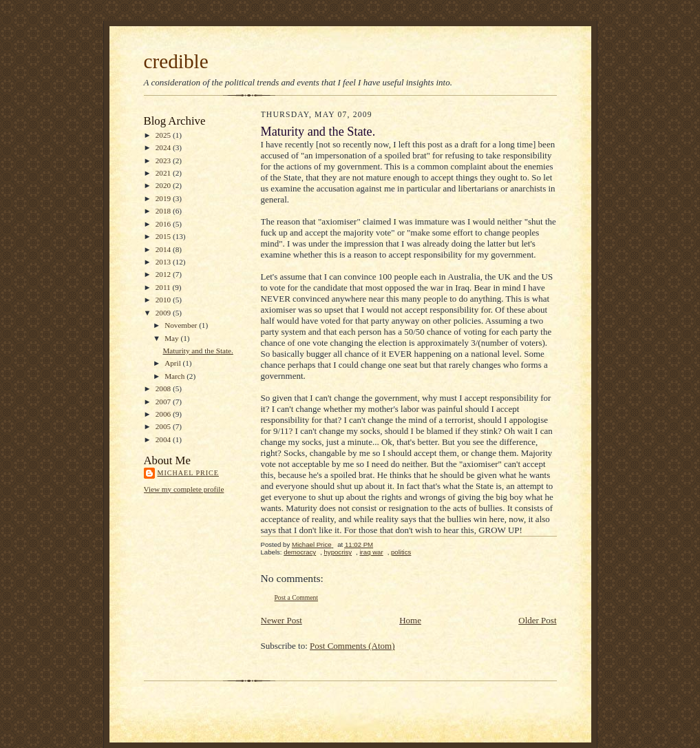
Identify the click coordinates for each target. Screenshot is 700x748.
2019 (164, 198)
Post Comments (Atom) (352, 646)
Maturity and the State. (198, 351)
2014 (164, 249)
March (176, 376)
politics (401, 552)
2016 (164, 224)
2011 (164, 287)
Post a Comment (297, 598)
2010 (164, 300)
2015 (164, 236)
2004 (164, 439)
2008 (164, 388)
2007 (164, 402)
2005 (164, 426)
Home (410, 620)
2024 (164, 147)
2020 (164, 185)
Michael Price (188, 473)
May (172, 338)
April (173, 363)
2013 (164, 262)
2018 (164, 211)
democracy (300, 552)
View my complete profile (184, 489)
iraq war (371, 552)
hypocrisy (338, 552)
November (182, 325)
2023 (164, 160)
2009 (164, 313)
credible (176, 61)
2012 (164, 274)
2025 (164, 135)
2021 (164, 173)
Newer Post (282, 620)
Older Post (537, 620)
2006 (164, 414)
